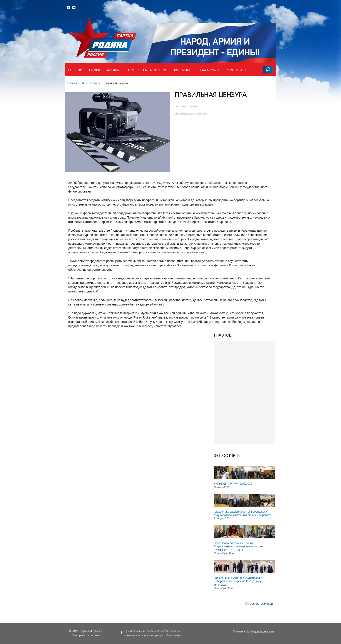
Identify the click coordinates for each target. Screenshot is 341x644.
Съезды (113, 70)
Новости (75, 70)
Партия (95, 70)
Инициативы (236, 70)
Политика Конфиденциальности (253, 632)
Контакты (182, 70)
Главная (72, 83)
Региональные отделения (147, 70)
